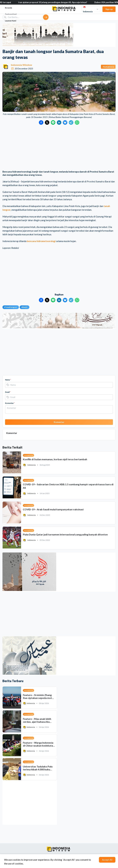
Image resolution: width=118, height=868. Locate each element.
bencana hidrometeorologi (41, 241)
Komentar (10, 403)
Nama (8, 380)
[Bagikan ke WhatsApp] (77, 122)
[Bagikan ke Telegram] (71, 122)
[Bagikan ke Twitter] (47, 122)
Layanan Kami (11, 21)
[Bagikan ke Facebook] (41, 122)
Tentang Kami (11, 14)
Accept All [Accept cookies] (107, 860)
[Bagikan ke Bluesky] (65, 122)
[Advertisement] (59, 148)
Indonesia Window (22, 65)
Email (8, 392)
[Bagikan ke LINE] (53, 122)
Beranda (8, 8)
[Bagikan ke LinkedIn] (59, 122)
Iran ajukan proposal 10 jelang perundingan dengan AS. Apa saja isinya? (74, 2)
